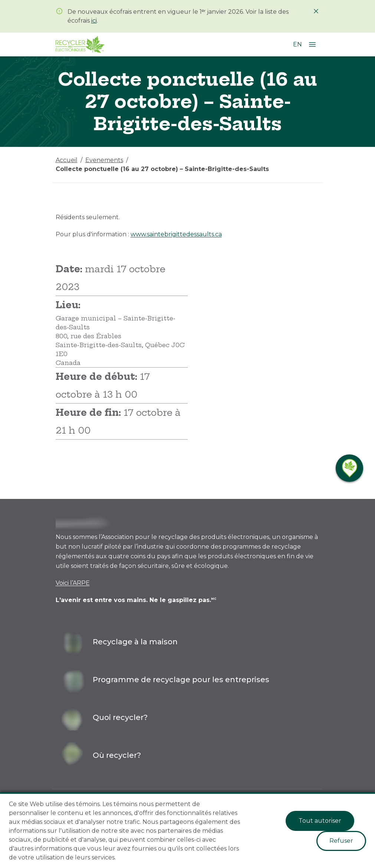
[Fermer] (316, 11)
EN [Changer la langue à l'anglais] (297, 44)
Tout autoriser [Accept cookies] (320, 821)
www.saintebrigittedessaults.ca (176, 234)
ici (94, 21)
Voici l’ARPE (73, 583)
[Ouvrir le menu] (312, 45)
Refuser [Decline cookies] (341, 841)
